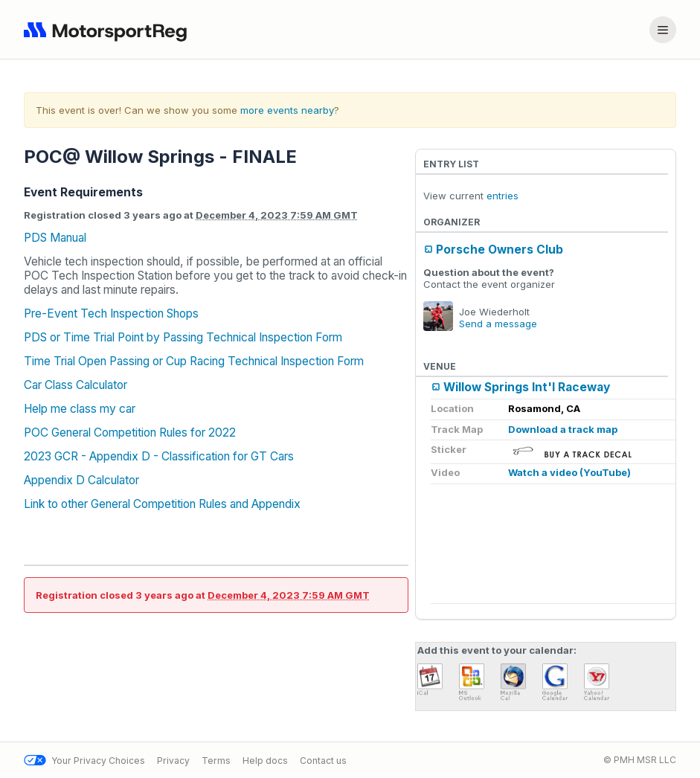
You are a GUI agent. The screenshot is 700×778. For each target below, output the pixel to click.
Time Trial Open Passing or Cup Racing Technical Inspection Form (194, 361)
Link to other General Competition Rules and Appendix (162, 504)
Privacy (173, 761)
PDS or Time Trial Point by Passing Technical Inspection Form (183, 337)
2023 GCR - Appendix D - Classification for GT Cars (159, 456)
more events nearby (287, 110)
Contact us (323, 761)
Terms (216, 761)
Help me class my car (80, 409)
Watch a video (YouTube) (569, 472)
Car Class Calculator (76, 385)
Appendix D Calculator (81, 480)
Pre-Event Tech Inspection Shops (111, 314)
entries (502, 196)
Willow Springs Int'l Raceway (527, 387)
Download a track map (563, 429)
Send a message (498, 324)
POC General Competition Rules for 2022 (130, 433)
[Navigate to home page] (109, 30)
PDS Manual (55, 238)
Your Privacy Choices (84, 761)
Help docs (265, 761)
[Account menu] (663, 30)
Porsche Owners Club (500, 250)
